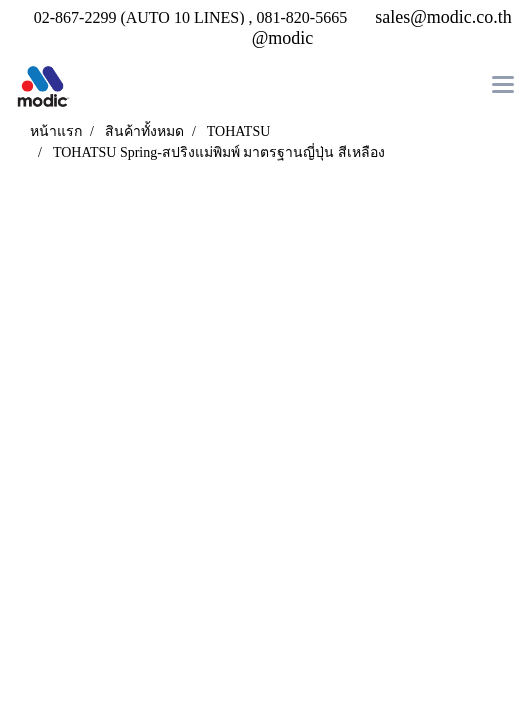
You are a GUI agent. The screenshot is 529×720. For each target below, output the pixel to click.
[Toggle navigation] (503, 87)
